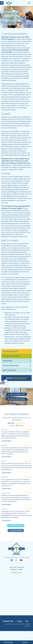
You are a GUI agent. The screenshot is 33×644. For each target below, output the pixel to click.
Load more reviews (16, 526)
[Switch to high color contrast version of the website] (2, 3)
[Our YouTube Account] (21, 560)
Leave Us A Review (9, 370)
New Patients (7, 361)
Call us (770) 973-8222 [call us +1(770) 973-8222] (16, 394)
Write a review (16, 530)
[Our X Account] (16, 560)
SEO (27, 621)
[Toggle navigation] (29, 3)
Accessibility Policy (8, 621)
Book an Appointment (16, 399)
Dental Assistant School (11, 356)
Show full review (6, 441)
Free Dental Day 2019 (10, 351)
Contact (25, 642)
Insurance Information (11, 365)
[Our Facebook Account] (12, 560)
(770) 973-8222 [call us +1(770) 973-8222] (8, 642)
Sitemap (20, 621)
